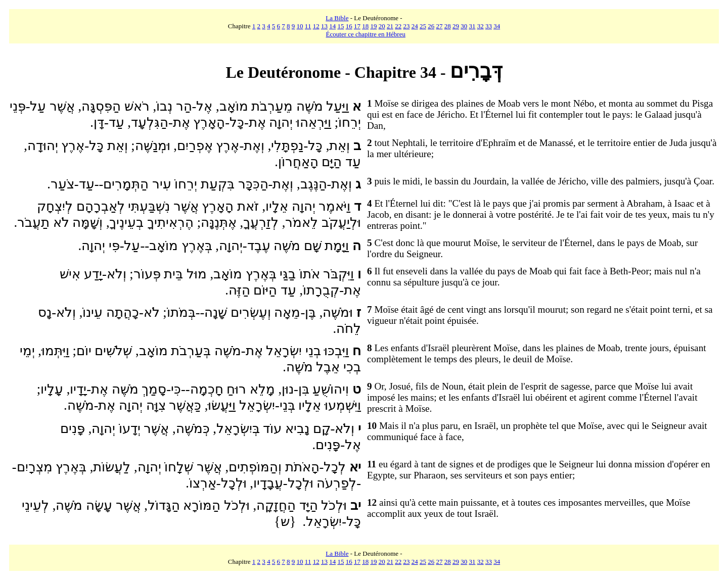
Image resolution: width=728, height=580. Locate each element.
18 (365, 26)
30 (464, 26)
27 (439, 26)
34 (497, 26)
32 (481, 26)
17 (357, 26)
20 (382, 26)
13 (324, 26)
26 (431, 26)
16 (349, 26)
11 (308, 26)
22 (398, 26)
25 (423, 26)
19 (373, 26)
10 (300, 26)
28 (448, 26)
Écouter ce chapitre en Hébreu (366, 34)
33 (489, 26)
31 (472, 26)
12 (316, 26)
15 (340, 26)
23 (406, 26)
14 (332, 26)
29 (456, 26)
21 (390, 26)
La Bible (337, 18)
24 (415, 26)
